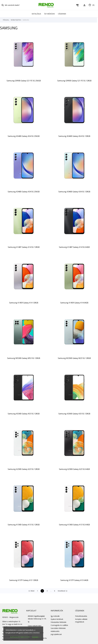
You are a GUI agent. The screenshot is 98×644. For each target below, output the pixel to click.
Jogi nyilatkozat (56, 634)
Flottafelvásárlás (81, 616)
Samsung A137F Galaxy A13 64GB (74, 580)
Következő (63, 591)
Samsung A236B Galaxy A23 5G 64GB (74, 469)
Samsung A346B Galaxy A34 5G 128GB (74, 192)
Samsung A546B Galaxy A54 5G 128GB (74, 136)
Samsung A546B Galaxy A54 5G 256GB (24, 136)
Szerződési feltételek (58, 628)
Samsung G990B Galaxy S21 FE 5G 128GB (74, 81)
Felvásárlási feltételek (58, 622)
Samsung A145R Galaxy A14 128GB (24, 303)
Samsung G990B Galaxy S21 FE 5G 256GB (24, 81)
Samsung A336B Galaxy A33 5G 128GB (74, 414)
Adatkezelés (55, 631)
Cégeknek (62, 14)
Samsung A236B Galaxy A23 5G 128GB (24, 469)
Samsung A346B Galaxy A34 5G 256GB (24, 192)
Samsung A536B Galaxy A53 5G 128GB (24, 414)
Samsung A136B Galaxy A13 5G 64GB (74, 525)
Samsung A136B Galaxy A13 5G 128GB (24, 525)
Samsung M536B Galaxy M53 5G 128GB (24, 358)
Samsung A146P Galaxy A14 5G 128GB (24, 247)
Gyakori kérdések (57, 619)
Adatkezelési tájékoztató (20, 637)
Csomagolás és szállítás (59, 625)
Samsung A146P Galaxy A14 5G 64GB (74, 247)
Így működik (50, 14)
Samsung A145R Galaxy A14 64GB (74, 303)
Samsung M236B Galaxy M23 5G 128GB (74, 358)
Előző (31, 591)
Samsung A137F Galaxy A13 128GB (24, 580)
